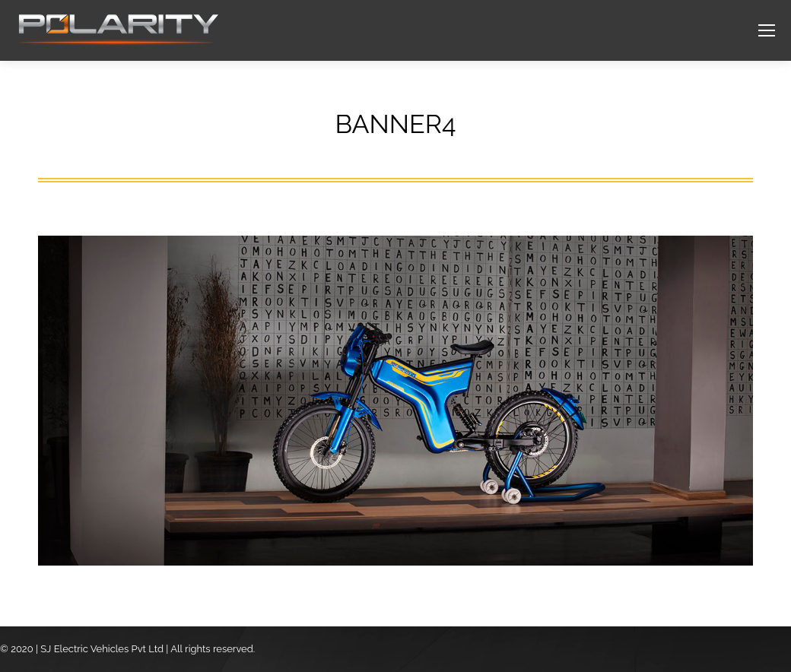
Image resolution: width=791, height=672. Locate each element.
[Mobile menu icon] (767, 30)
